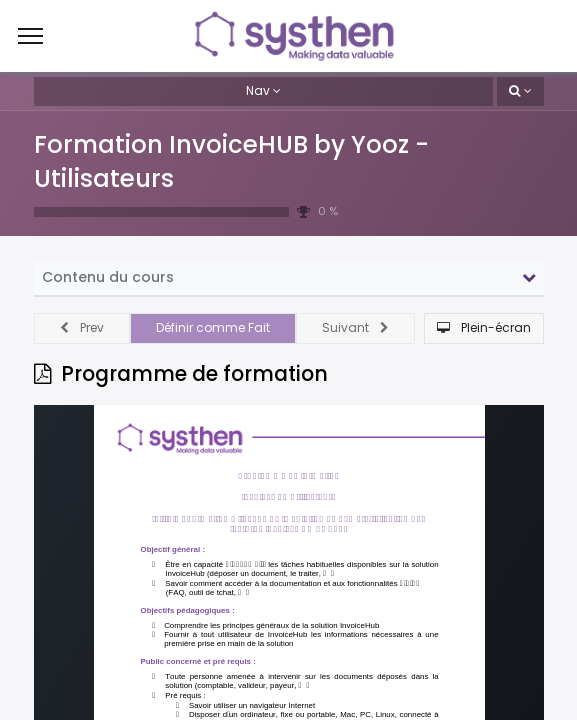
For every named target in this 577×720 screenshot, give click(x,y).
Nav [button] (258, 90)
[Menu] (30, 36)
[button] (520, 91)
